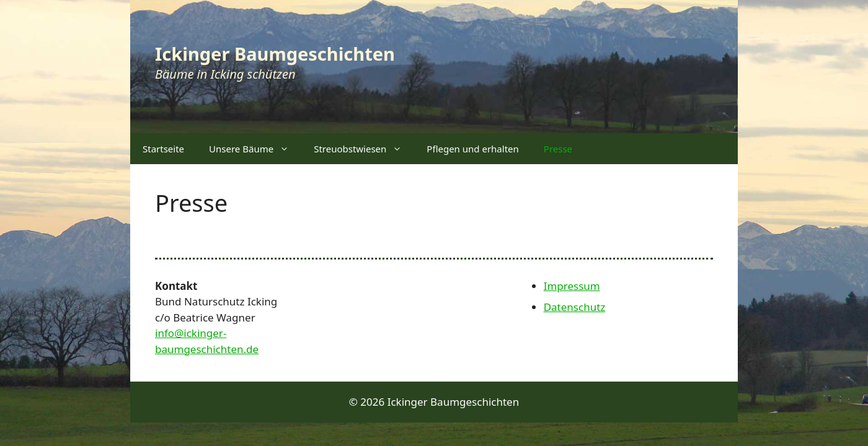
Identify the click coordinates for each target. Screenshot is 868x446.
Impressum (572, 286)
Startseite (163, 149)
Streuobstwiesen (364, 149)
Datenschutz (575, 307)
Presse (558, 149)
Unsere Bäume (255, 149)
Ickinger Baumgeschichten (275, 54)
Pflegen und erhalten (472, 149)
